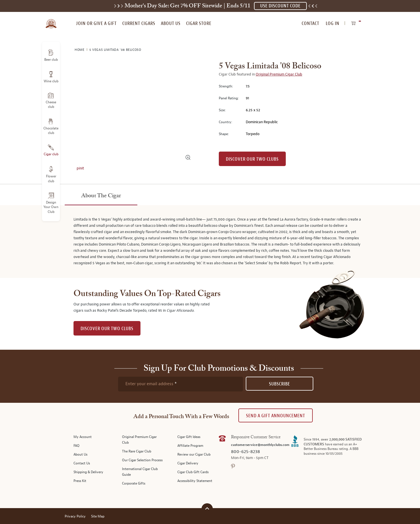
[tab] (101, 196)
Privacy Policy (75, 516)
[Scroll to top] (207, 508)
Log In (333, 23)
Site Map (98, 516)
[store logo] (51, 20)
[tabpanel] (210, 242)
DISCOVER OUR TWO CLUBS (107, 329)
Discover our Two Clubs (252, 159)
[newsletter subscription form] (180, 384)
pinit (80, 168)
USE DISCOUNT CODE (280, 6)
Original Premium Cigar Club (279, 74)
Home (80, 50)
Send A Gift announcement (276, 416)
